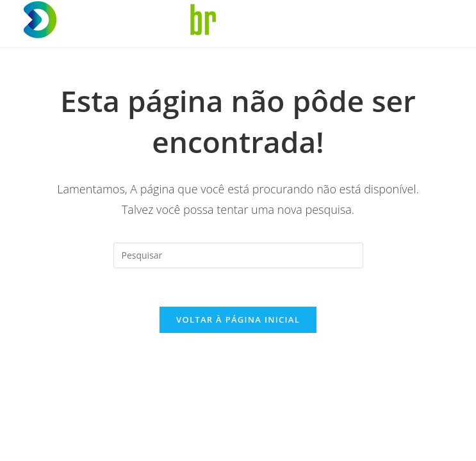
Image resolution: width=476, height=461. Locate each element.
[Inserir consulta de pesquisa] (238, 255)
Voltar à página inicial (238, 319)
